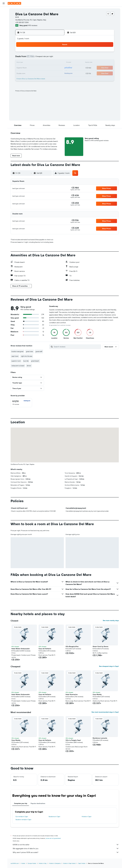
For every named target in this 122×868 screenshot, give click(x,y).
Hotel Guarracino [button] (72, 694)
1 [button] (57, 52)
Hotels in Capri (87, 817)
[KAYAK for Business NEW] (4, 48)
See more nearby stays (111, 620)
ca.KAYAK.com (15, 863)
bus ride (26, 361)
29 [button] (57, 73)
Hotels (23, 863)
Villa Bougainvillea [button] (72, 646)
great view (30, 351)
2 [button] (27, 58)
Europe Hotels (32, 863)
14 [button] (52, 63)
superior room (16, 361)
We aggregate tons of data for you (66, 848)
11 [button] (37, 63)
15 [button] (57, 63)
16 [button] (27, 68)
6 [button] (47, 58)
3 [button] (32, 58)
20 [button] (47, 68)
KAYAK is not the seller (66, 845)
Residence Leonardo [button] (100, 738)
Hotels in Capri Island (69, 863)
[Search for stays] (4, 14)
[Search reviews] (77, 347)
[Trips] (4, 54)
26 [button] (42, 73)
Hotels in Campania (55, 863)
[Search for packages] (4, 23)
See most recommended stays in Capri (105, 712)
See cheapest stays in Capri (109, 666)
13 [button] (47, 63)
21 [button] (52, 68)
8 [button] (57, 58)
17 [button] (32, 68)
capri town (15, 356)
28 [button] (52, 73)
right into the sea (27, 356)
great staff (39, 351)
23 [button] (27, 73)
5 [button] (42, 58)
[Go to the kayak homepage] (14, 3)
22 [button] (57, 68)
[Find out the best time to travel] (4, 43)
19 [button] (42, 68)
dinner (29, 366)
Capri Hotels (82, 863)
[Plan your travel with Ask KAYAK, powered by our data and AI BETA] (4, 30)
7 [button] (52, 58)
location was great (17, 351)
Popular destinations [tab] (38, 803)
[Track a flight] (4, 39)
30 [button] (27, 78)
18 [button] (37, 68)
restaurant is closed (18, 366)
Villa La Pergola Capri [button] (73, 740)
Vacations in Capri (54, 817)
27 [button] (47, 73)
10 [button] (32, 63)
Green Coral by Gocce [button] (100, 646)
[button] (4, 3)
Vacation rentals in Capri (23, 820)
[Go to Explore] (4, 34)
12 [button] (42, 63)
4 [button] (37, 58)
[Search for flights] (4, 10)
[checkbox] (21, 403)
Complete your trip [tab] (21, 803)
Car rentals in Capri (22, 817)
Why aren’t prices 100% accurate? (66, 852)
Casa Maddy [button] (97, 694)
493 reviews (33, 25)
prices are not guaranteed (53, 838)
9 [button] (27, 63)
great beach (35, 361)
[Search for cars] (4, 19)
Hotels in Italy (43, 863)
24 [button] (32, 73)
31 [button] (32, 78)
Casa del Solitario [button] (45, 649)
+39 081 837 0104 (22, 22)
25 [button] (37, 73)
